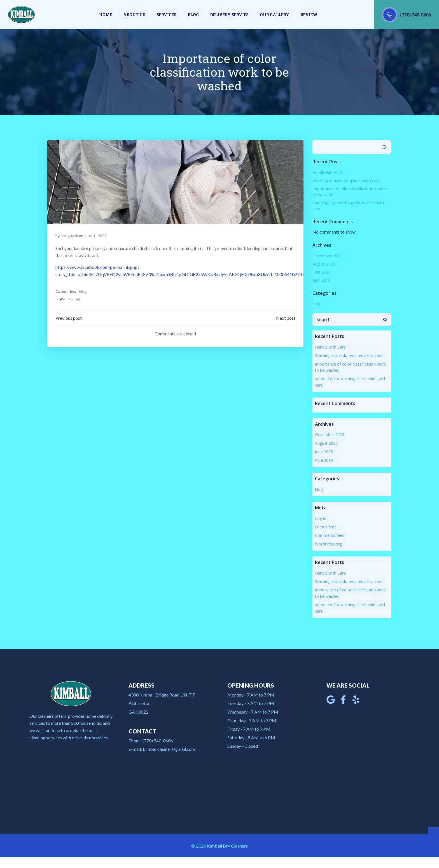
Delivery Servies (229, 15)
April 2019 (321, 279)
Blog (193, 15)
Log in (320, 518)
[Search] (385, 147)
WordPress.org (328, 543)
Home (106, 15)
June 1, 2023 (95, 236)
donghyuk (69, 236)
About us (134, 15)
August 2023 (324, 263)
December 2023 (327, 255)
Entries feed (325, 526)
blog (83, 292)
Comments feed (329, 535)
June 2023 (321, 271)
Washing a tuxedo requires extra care (346, 180)
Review (309, 15)
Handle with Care (328, 172)
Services (166, 15)
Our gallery (275, 15)
